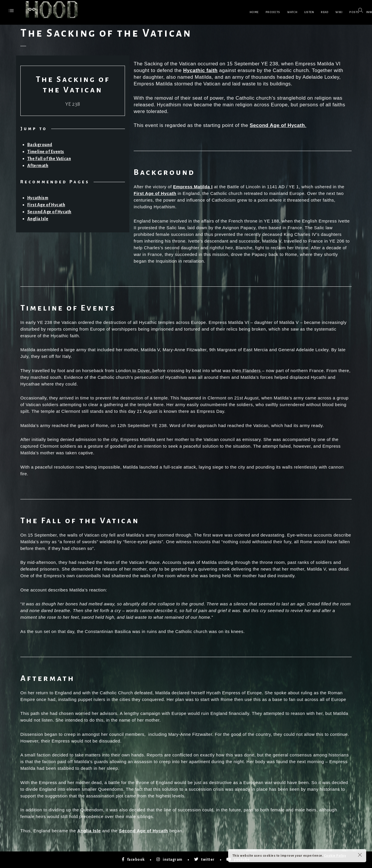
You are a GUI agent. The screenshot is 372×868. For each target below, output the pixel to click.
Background (40, 145)
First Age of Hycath (48, 204)
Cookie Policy (335, 856)
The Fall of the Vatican (49, 159)
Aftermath (38, 166)
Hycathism (39, 198)
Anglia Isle (39, 218)
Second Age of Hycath (51, 211)
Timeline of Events (46, 152)
